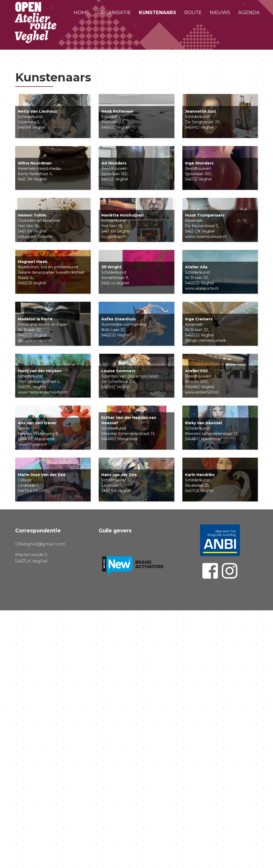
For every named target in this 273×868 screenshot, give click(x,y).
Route (193, 13)
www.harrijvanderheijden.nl (43, 586)
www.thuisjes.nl (32, 670)
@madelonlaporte (35, 503)
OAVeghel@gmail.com (40, 802)
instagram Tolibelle (35, 336)
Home (82, 13)
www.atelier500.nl (202, 586)
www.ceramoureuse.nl (206, 336)
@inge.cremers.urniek (205, 503)
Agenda (249, 13)
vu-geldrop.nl (113, 336)
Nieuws (220, 13)
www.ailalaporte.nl (202, 419)
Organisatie (114, 13)
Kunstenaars (158, 12)
